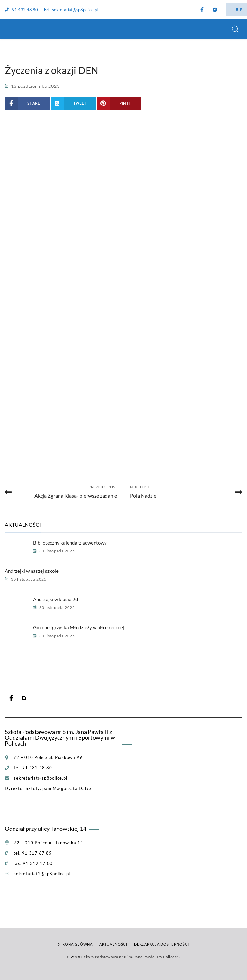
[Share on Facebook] (27, 103)
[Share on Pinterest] (119, 103)
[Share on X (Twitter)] (73, 103)
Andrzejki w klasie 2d (55, 599)
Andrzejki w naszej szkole (32, 571)
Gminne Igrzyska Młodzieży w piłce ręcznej (79, 627)
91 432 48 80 (21, 10)
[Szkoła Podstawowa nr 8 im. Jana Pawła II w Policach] (13, 29)
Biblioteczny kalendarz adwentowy (70, 543)
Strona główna (75, 944)
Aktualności (113, 944)
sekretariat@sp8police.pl (71, 10)
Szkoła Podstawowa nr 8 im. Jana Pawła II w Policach (130, 957)
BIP (239, 9)
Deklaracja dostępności (162, 944)
